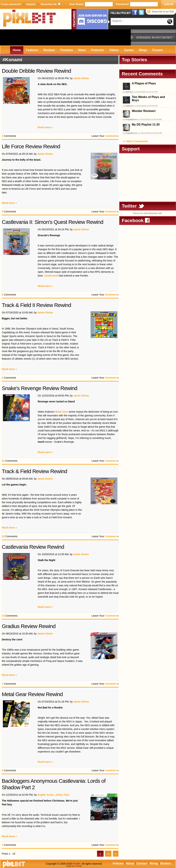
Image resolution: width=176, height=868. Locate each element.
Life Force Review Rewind (31, 146)
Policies (118, 863)
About (130, 863)
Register (31, 4)
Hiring (154, 863)
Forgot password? (11, 4)
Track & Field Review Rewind (34, 471)
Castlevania (51, 276)
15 (3, 616)
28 (3, 536)
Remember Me (49, 4)
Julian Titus (62, 795)
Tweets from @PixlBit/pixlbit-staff (147, 213)
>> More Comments (135, 141)
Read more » (45, 127)
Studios (165, 863)
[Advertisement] (65, 37)
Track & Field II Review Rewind (36, 305)
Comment (111, 136)
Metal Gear (62, 412)
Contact (142, 863)
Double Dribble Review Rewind (36, 71)
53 (3, 461)
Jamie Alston (81, 78)
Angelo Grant (45, 795)
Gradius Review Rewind (29, 626)
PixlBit (30, 19)
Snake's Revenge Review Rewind (40, 388)
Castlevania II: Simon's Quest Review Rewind (53, 222)
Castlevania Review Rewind (33, 547)
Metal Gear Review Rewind (32, 694)
